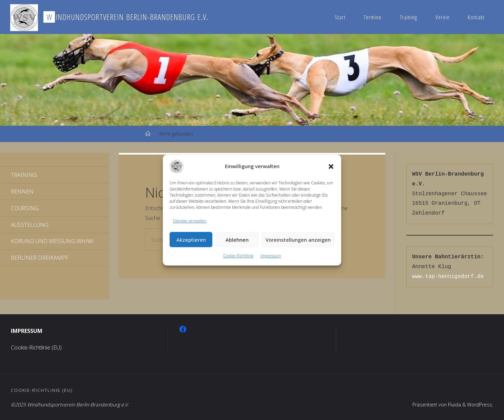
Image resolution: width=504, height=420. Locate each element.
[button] (331, 166)
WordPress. (480, 405)
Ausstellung (30, 225)
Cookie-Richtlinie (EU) (36, 347)
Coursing (25, 208)
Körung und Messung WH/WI (52, 241)
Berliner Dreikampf (40, 258)
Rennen (22, 192)
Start (340, 17)
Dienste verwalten (190, 221)
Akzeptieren (191, 240)
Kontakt (476, 17)
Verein (443, 17)
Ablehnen (237, 240)
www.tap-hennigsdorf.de (448, 277)
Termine (373, 17)
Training (409, 17)
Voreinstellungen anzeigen (298, 240)
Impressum (271, 256)
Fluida (454, 405)
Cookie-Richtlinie (238, 256)
